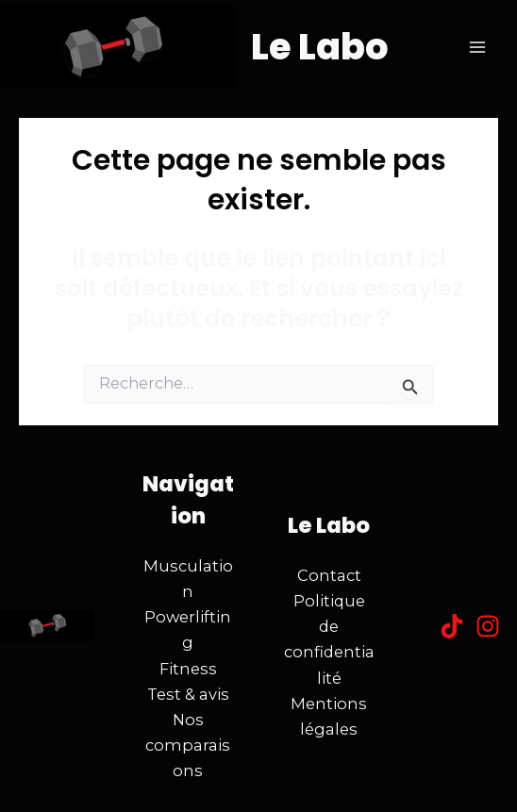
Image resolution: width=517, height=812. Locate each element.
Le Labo (320, 47)
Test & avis (188, 694)
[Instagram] (488, 626)
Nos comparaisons (188, 745)
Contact (329, 575)
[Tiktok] (452, 626)
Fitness (188, 669)
